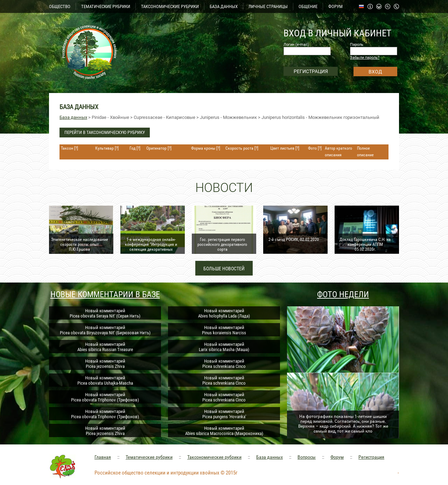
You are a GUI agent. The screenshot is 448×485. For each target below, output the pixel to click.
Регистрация (371, 457)
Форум (337, 457)
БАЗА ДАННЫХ (224, 6)
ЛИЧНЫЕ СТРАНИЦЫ (268, 6)
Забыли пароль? (365, 58)
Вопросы (307, 457)
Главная (103, 457)
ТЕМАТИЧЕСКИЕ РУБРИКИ (106, 6)
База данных (73, 117)
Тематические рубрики (149, 457)
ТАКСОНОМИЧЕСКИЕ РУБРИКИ (170, 6)
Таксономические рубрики (214, 457)
